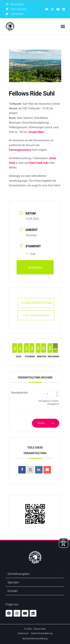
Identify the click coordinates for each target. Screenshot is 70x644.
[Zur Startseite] (10, 26)
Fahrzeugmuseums (20, 150)
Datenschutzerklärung (42, 633)
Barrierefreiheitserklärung (35, 639)
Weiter (46, 423)
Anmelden (35, 267)
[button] (63, 26)
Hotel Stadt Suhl (39, 163)
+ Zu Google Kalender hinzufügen (36, 303)
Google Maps (36, 132)
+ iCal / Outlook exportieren (36, 315)
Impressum (23, 633)
